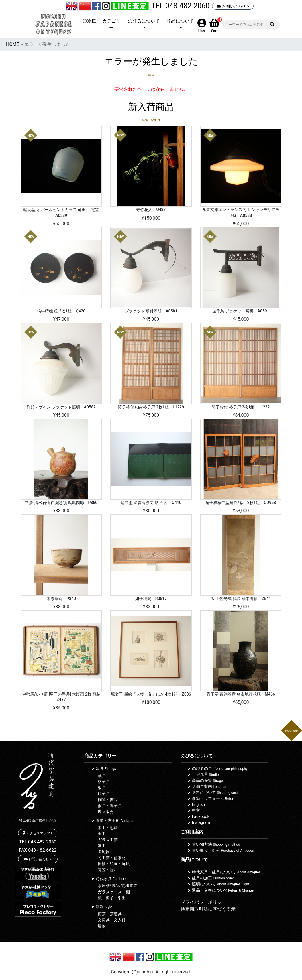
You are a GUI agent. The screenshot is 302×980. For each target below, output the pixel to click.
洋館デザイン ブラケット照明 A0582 (61, 407)
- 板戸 (101, 788)
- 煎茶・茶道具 (109, 914)
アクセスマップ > (38, 833)
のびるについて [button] (144, 21)
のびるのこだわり (220, 768)
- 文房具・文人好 (111, 920)
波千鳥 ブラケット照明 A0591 (241, 311)
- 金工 (101, 834)
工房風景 (205, 774)
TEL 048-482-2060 (180, 6)
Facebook (201, 816)
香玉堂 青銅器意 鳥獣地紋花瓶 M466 (241, 694)
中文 (196, 810)
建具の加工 (213, 878)
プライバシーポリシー (203, 902)
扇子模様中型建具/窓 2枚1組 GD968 (241, 503)
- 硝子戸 (103, 794)
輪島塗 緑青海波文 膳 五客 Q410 (151, 503)
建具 (106, 768)
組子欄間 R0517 (151, 599)
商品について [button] (180, 21)
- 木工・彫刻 (107, 828)
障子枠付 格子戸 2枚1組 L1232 (241, 407)
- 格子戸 (103, 782)
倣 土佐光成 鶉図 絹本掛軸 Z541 (241, 599)
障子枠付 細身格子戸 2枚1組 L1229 (151, 407)
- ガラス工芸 (107, 840)
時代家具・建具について (226, 872)
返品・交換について (223, 890)
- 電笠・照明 (107, 870)
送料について (215, 792)
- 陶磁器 (103, 852)
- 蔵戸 (101, 776)
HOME (89, 21)
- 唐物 (101, 926)
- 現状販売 (105, 812)
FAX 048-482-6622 (38, 850)
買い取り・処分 (223, 850)
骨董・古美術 (115, 820)
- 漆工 (101, 846)
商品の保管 (207, 780)
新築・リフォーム (214, 798)
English (198, 804)
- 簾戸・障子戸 (109, 806)
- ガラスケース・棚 (113, 892)
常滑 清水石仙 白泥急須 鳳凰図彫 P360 (61, 503)
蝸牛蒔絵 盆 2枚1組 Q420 (61, 311)
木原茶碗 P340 (61, 599)
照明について (220, 884)
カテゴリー (111, 24)
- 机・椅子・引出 (111, 898)
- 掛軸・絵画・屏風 (113, 864)
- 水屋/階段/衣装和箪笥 (116, 886)
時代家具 (111, 879)
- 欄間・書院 (107, 800)
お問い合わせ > (233, 6)
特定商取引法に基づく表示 (208, 909)
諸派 (104, 907)
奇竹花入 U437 (151, 210)
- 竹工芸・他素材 (111, 858)
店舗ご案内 (209, 786)
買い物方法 (216, 844)
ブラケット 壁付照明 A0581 (151, 311)
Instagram (201, 822)
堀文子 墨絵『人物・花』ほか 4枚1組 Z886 (151, 694)
